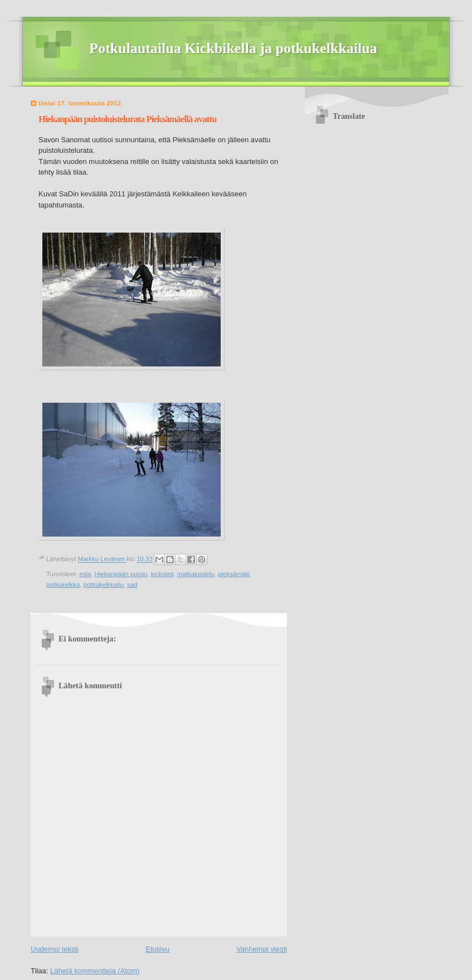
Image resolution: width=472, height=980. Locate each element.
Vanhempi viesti (262, 949)
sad (132, 585)
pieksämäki (234, 574)
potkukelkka (63, 585)
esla (85, 574)
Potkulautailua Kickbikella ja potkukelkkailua (233, 48)
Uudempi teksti (55, 949)
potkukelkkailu (104, 585)
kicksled (162, 574)
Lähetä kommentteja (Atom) (95, 971)
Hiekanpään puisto (121, 574)
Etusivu (157, 949)
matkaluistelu (196, 574)
